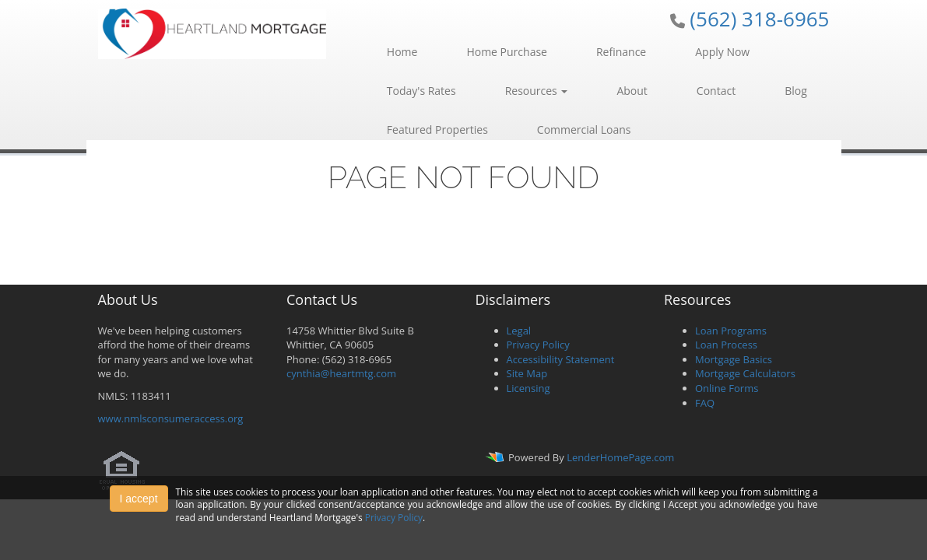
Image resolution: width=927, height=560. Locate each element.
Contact (716, 91)
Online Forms (727, 388)
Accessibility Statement (561, 359)
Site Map (527, 373)
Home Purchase (507, 52)
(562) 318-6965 (759, 19)
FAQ (705, 403)
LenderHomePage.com (620, 458)
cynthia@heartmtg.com (341, 373)
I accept (139, 499)
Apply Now (722, 52)
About (632, 91)
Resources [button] (537, 91)
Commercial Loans (584, 129)
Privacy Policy (538, 345)
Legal (519, 331)
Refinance (621, 52)
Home (402, 52)
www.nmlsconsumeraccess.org (171, 418)
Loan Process (726, 345)
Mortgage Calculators (745, 373)
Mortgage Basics (734, 359)
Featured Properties (437, 129)
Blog (796, 91)
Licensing (528, 388)
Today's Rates (421, 91)
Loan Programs (731, 331)
